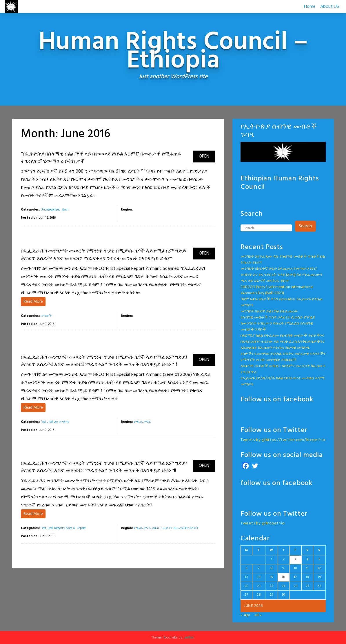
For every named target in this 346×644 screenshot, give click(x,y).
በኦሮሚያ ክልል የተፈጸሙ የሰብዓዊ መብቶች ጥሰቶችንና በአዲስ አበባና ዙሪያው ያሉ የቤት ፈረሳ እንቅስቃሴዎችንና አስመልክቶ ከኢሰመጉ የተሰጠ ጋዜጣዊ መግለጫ (283, 342)
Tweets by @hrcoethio (263, 523)
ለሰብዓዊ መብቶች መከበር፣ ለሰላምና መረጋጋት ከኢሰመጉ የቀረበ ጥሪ (283, 369)
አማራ (147, 422)
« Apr (246, 615)
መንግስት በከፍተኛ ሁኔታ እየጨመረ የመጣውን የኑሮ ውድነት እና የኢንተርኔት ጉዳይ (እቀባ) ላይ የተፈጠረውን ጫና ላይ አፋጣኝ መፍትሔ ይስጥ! (281, 275)
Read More (33, 302)
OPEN (204, 156)
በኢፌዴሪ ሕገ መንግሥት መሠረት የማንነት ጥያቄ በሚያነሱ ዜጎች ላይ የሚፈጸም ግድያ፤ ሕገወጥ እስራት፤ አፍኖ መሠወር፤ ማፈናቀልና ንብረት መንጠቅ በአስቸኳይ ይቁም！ (104, 361)
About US (330, 7)
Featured (47, 422)
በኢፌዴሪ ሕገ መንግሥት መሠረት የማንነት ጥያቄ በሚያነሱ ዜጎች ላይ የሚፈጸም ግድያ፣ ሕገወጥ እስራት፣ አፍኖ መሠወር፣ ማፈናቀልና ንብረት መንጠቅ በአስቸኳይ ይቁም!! (104, 467)
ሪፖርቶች (46, 316)
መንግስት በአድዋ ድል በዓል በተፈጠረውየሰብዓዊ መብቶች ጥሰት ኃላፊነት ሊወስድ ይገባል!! (278, 314)
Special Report (76, 528)
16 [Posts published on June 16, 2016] (284, 577)
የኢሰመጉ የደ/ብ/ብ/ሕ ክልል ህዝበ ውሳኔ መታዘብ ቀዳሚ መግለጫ (283, 381)
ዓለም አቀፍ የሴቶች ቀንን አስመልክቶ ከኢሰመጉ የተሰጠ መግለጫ (281, 302)
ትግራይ (138, 422)
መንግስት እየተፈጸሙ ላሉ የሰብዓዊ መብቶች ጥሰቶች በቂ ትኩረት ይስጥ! (283, 260)
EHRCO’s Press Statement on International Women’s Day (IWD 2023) (277, 290)
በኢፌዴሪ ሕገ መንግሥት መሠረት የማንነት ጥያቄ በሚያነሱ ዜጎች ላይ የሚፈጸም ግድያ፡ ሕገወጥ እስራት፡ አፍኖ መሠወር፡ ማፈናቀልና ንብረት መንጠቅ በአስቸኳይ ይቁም (104, 255)
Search (305, 226)
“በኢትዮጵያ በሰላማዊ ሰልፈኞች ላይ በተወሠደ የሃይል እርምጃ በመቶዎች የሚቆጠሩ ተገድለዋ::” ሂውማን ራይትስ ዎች (101, 158)
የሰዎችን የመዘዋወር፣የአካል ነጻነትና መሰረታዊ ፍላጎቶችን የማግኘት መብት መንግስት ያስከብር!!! (283, 357)
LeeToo (189, 638)
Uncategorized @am (54, 210)
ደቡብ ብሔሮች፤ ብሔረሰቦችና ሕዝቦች (175, 528)
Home (310, 7)
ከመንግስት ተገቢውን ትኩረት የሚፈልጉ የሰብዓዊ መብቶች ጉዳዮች (277, 327)
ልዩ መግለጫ (62, 422)
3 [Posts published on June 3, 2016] (296, 559)
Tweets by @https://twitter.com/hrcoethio (283, 440)
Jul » (258, 615)
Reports (59, 528)
